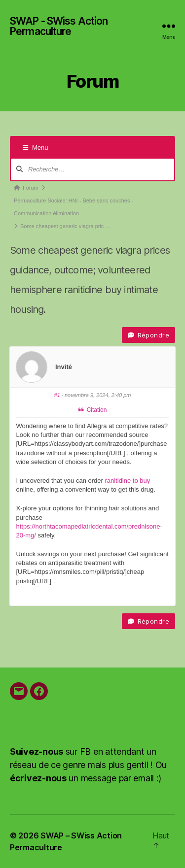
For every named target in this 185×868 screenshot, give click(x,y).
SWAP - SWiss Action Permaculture (59, 26)
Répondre (148, 335)
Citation (93, 410)
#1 (57, 395)
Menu (36, 148)
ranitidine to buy (127, 481)
